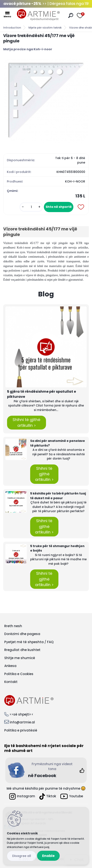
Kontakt (11, 682)
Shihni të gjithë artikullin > (26, 423)
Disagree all (22, 856)
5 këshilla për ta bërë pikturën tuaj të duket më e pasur (58, 496)
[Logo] (38, 15)
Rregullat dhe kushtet (22, 650)
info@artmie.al (22, 722)
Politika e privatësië (21, 730)
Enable (48, 856)
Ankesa (10, 666)
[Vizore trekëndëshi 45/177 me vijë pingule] (46, 100)
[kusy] (31, 207)
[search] (71, 15)
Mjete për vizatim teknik (45, 28)
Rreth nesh (13, 626)
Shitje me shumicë (20, 658)
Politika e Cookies (19, 674)
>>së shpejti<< (21, 714)
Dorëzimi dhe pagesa (22, 634)
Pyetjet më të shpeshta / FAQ (29, 642)
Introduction (12, 28)
